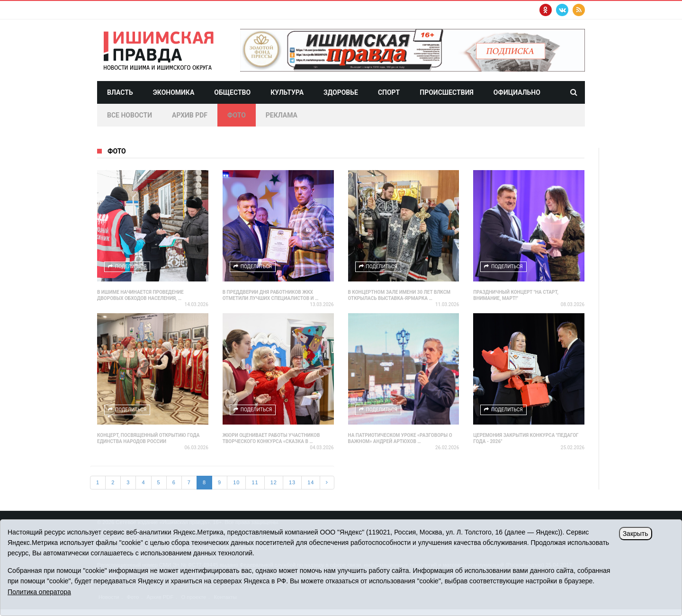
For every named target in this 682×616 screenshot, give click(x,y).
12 (274, 482)
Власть (120, 92)
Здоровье (341, 92)
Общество (232, 92)
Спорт (389, 92)
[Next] (327, 483)
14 (311, 482)
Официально (517, 92)
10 (236, 482)
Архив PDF (190, 115)
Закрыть (636, 534)
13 (292, 482)
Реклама (282, 115)
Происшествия (447, 92)
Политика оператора (39, 592)
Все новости (130, 115)
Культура (287, 92)
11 (255, 482)
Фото (237, 115)
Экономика (174, 92)
